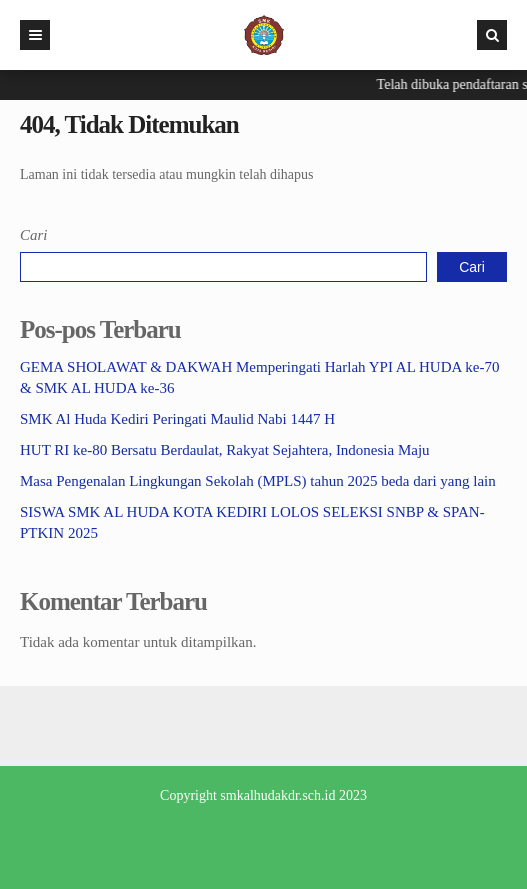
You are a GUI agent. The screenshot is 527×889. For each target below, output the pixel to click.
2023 (353, 795)
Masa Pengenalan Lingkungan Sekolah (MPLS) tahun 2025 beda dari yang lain (258, 481)
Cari (34, 235)
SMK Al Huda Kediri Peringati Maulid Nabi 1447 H (177, 419)
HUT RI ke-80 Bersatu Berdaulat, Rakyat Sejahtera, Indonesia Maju (225, 450)
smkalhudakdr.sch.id (277, 795)
